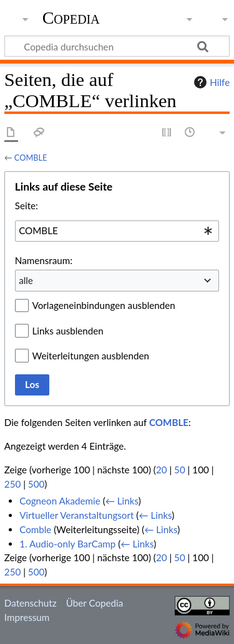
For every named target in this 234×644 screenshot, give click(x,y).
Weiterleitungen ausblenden (91, 356)
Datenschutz (31, 603)
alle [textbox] (26, 280)
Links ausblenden (68, 331)
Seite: (27, 206)
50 (180, 470)
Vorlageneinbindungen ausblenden (104, 305)
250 (12, 484)
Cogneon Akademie (60, 501)
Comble (35, 529)
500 (36, 484)
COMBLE (31, 158)
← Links (122, 501)
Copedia (71, 18)
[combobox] (117, 231)
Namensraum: (44, 260)
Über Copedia (95, 603)
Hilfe (210, 82)
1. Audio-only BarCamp (67, 544)
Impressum (27, 617)
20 (162, 470)
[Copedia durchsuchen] (117, 46)
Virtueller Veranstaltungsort (76, 515)
